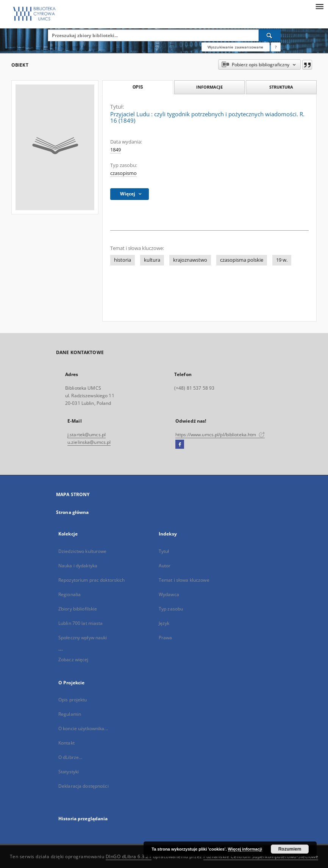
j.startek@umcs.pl (87, 435)
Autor (165, 566)
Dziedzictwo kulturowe (83, 551)
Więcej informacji (245, 849)
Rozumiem (290, 849)
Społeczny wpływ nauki (83, 638)
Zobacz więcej (73, 660)
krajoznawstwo (190, 260)
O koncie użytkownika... (83, 728)
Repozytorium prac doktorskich (91, 580)
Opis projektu (73, 700)
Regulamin (70, 714)
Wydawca (169, 594)
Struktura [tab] (281, 87)
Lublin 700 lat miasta (81, 623)
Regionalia (70, 594)
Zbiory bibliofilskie (78, 609)
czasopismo (123, 173)
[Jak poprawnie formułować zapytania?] (276, 47)
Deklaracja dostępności (84, 786)
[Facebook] (180, 445)
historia (123, 260)
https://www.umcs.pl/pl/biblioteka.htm (220, 435)
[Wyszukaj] (270, 35)
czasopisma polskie (242, 260)
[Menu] (319, 6)
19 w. (282, 260)
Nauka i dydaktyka (78, 566)
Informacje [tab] (209, 87)
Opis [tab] (138, 87)
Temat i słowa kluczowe (184, 580)
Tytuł (164, 551)
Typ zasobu (171, 609)
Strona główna (73, 512)
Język (164, 623)
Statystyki (69, 772)
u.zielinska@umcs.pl (89, 442)
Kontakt (66, 743)
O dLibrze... (70, 757)
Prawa (166, 638)
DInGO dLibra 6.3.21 (129, 856)
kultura (152, 260)
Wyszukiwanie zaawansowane (236, 47)
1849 (116, 150)
